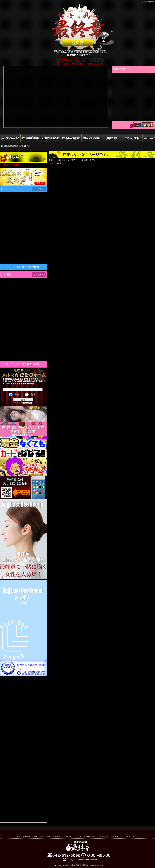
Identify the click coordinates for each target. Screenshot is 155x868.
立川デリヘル (12, 267)
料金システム (45, 837)
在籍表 (27, 837)
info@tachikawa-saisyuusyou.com (83, 860)
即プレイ (136, 837)
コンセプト (78, 837)
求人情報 (115, 837)
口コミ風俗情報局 (29, 267)
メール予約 (90, 837)
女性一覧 (53, 163)
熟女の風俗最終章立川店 (76, 865)
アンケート (126, 837)
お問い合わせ (103, 837)
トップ (20, 837)
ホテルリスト (58, 837)
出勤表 (35, 837)
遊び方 (69, 837)
